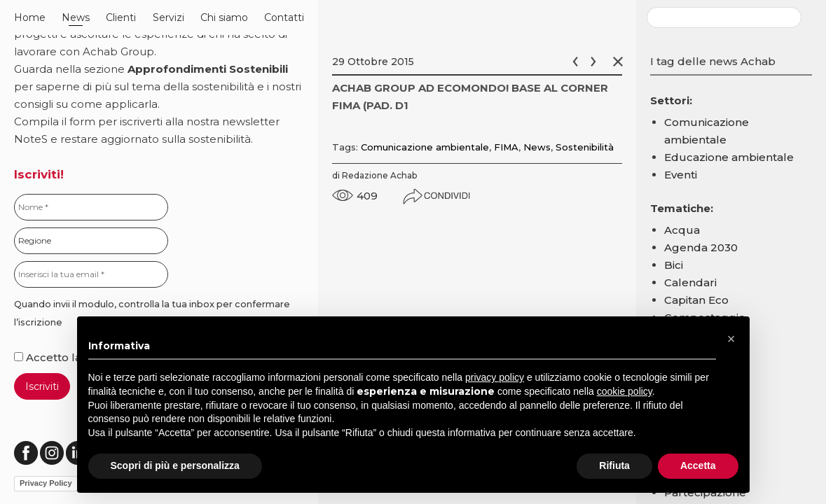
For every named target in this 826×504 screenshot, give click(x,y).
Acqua (682, 230)
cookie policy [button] (625, 391)
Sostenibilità (585, 147)
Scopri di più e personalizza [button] (175, 465)
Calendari (690, 282)
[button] (731, 339)
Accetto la (49, 357)
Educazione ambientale (729, 157)
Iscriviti (42, 386)
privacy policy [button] (495, 377)
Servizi (168, 17)
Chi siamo (224, 17)
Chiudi (621, 62)
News (76, 17)
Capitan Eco (696, 300)
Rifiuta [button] (614, 465)
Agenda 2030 (701, 247)
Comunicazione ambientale (425, 147)
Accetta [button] (698, 465)
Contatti (284, 17)
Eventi (681, 175)
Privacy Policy (46, 483)
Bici (674, 265)
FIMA (506, 147)
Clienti (121, 17)
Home (30, 17)
